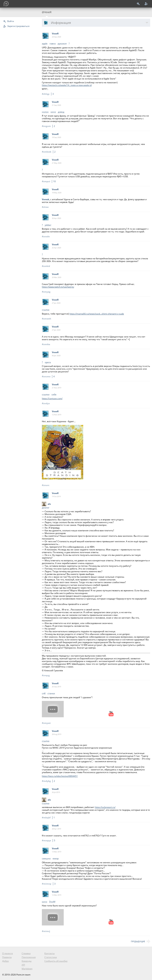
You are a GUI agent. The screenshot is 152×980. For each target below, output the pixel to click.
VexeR (55, 34)
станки (51, 694)
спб (44, 694)
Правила (7, 957)
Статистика (51, 957)
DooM (52, 902)
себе (54, 395)
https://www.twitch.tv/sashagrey (58, 287)
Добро (5, 961)
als (49, 504)
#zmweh (47, 319)
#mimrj (46, 931)
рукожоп (62, 44)
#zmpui (49, 181)
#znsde (46, 236)
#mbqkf (49, 818)
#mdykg (49, 781)
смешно (46, 859)
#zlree (45, 207)
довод (61, 112)
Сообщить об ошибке (56, 961)
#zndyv (46, 403)
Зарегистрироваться (18, 26)
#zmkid (46, 266)
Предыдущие (138, 941)
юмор (56, 859)
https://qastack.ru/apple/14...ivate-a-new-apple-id (67, 85)
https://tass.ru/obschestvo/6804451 (60, 776)
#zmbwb (49, 152)
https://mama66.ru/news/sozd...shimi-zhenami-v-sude (97, 314)
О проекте (8, 953)
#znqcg (46, 675)
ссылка (46, 310)
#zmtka (46, 344)
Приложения (29, 957)
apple (45, 44)
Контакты (50, 953)
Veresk (46, 199)
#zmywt (46, 723)
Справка (26, 953)
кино (53, 112)
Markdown (27, 969)
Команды (27, 961)
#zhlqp (48, 94)
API (23, 965)
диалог (46, 508)
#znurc (46, 485)
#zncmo (49, 376)
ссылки (46, 395)
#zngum (49, 126)
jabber (48, 225)
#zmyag (46, 292)
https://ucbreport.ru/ (105, 807)
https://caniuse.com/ (52, 398)
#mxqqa (49, 840)
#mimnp (49, 884)
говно (53, 44)
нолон (45, 112)
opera (48, 362)
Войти (11, 21)
